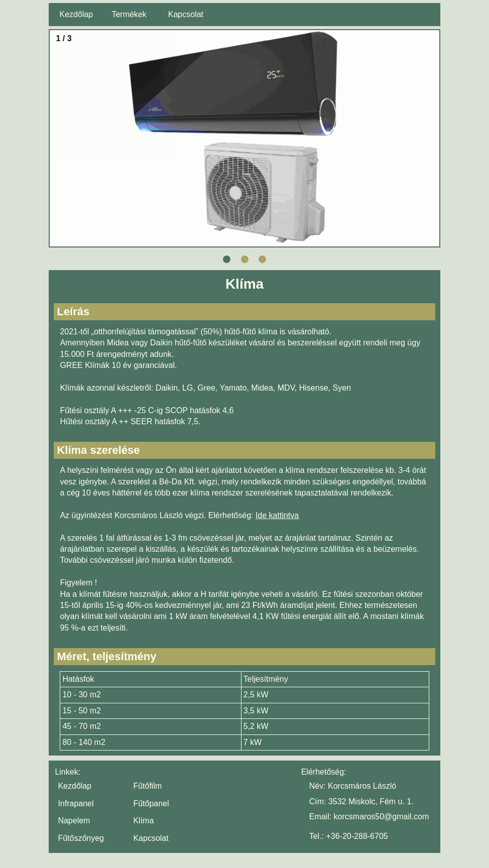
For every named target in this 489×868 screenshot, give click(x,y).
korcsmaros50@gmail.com (382, 817)
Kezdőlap (77, 14)
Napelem (74, 821)
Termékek (129, 14)
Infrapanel (76, 803)
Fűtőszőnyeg (81, 838)
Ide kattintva (277, 515)
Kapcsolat (186, 14)
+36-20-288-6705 (357, 836)
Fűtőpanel (151, 803)
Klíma (143, 821)
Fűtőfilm (147, 786)
